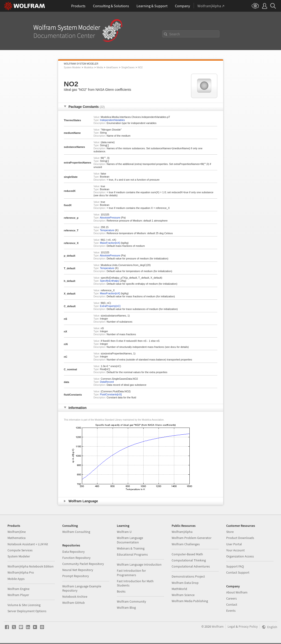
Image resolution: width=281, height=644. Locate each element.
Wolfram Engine (18, 589)
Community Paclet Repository (83, 564)
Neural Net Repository (78, 570)
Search (175, 34)
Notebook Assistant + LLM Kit (28, 544)
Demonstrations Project (188, 576)
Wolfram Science (183, 595)
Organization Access (240, 556)
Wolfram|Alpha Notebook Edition (31, 566)
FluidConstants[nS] (111, 394)
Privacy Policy (248, 626)
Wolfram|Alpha (182, 532)
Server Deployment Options (27, 611)
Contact (232, 604)
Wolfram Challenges (186, 544)
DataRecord (107, 382)
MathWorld (179, 589)
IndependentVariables (112, 120)
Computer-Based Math (187, 554)
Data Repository (74, 552)
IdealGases (112, 67)
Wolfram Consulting (76, 532)
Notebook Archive (75, 597)
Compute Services (20, 550)
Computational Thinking (189, 560)
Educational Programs (132, 554)
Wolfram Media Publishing (190, 601)
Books (121, 591)
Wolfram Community (131, 601)
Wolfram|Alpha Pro (21, 572)
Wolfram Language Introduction (139, 564)
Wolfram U (124, 532)
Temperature (107, 230)
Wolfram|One (17, 532)
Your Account (235, 550)
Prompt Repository (76, 576)
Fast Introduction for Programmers (131, 573)
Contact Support (238, 572)
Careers (231, 598)
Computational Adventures (191, 566)
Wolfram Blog (126, 608)
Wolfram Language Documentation (130, 540)
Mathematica (17, 538)
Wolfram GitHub (74, 603)
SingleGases (128, 67)
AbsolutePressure (110, 218)
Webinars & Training (131, 548)
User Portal (234, 544)
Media (100, 67)
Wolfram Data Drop (185, 583)
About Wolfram (237, 592)
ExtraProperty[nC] (110, 306)
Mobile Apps (16, 579)
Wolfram (218, 626)
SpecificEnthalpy (109, 281)
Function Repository (76, 558)
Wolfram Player (18, 595)
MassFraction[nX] (110, 243)
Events (231, 611)
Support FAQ (235, 566)
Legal (231, 626)
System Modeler (72, 67)
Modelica (89, 67)
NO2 (140, 67)
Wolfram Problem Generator (192, 538)
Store (230, 532)
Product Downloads (240, 538)
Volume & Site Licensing (24, 605)
